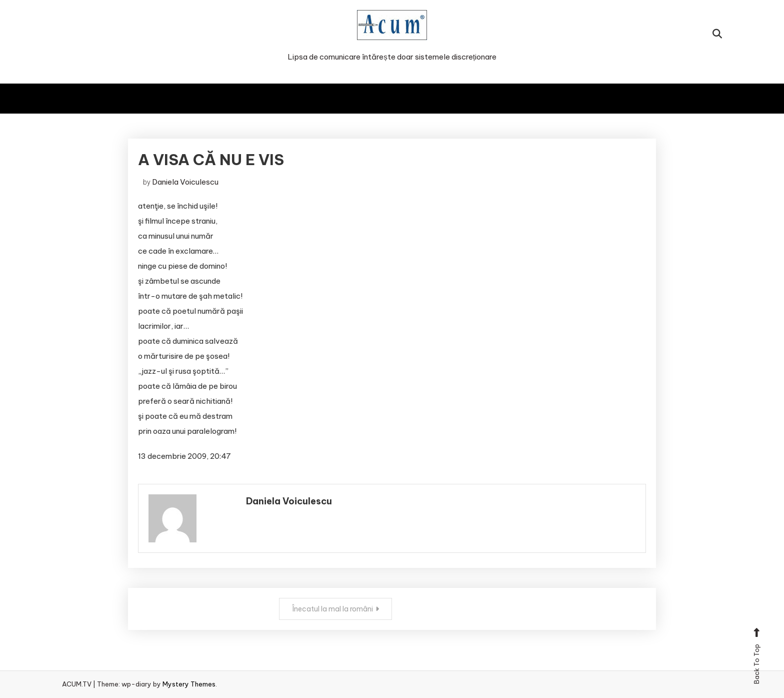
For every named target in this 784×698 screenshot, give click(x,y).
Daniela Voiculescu (185, 182)
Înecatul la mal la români (332, 609)
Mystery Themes (189, 684)
